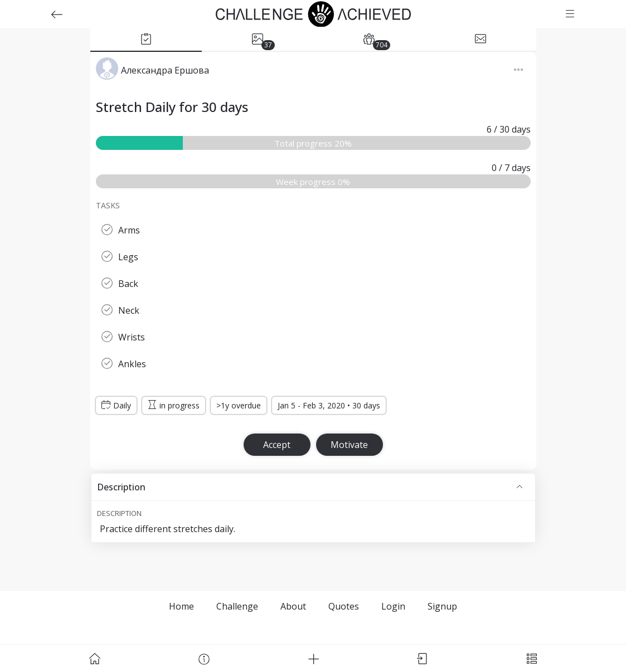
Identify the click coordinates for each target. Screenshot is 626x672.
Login (393, 606)
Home (181, 606)
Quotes (344, 606)
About (293, 606)
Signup (442, 606)
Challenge (237, 606)
